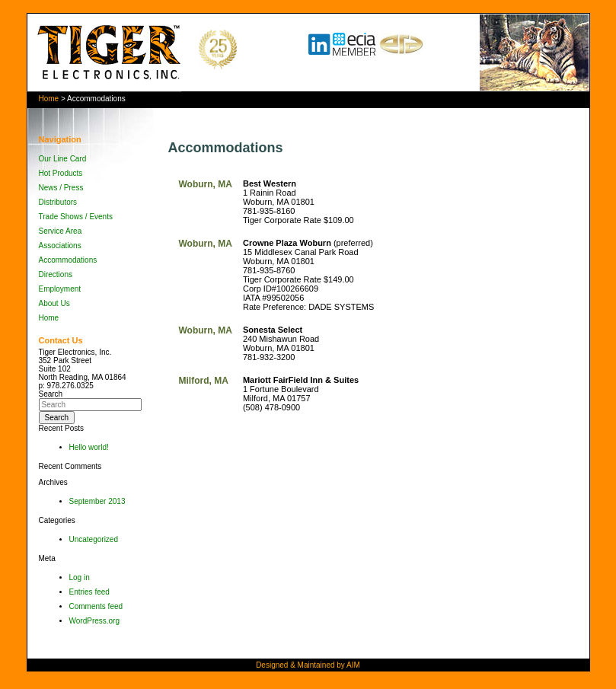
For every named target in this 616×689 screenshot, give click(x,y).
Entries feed (89, 592)
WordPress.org (95, 621)
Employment (60, 289)
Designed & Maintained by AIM (308, 665)
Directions (56, 274)
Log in (80, 577)
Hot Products (61, 173)
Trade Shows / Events (76, 217)
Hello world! (89, 447)
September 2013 (97, 501)
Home (49, 99)
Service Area (61, 231)
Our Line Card (63, 159)
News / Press (61, 188)
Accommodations (68, 260)
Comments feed (96, 606)
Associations (60, 246)
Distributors (58, 202)
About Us (54, 303)
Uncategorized (94, 539)
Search (51, 394)
